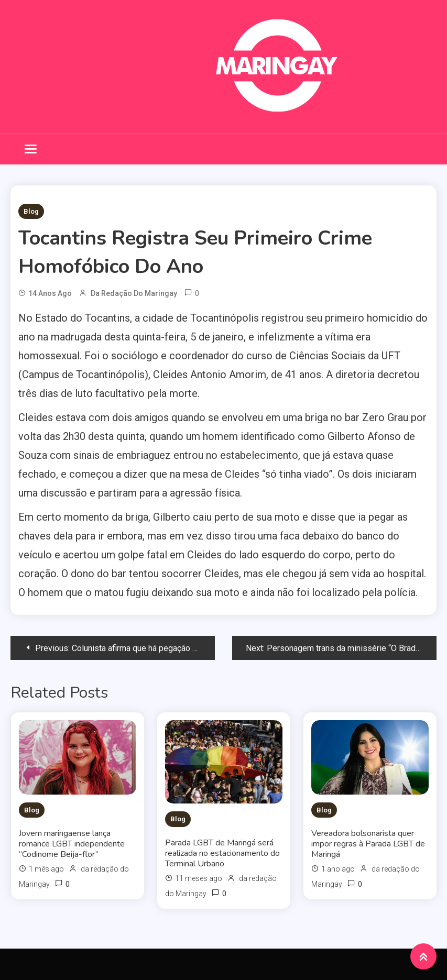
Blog (31, 211)
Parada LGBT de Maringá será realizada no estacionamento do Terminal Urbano (222, 853)
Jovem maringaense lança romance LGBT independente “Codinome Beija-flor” (72, 844)
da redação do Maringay (134, 293)
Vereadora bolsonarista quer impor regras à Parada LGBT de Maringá (368, 844)
